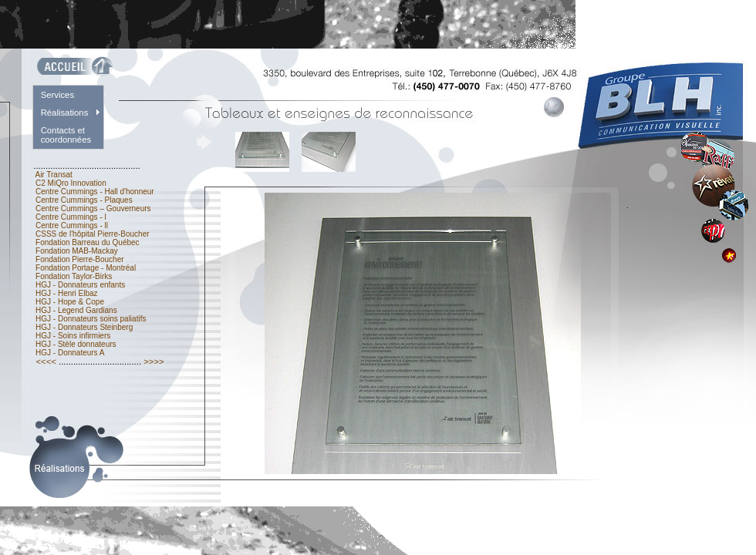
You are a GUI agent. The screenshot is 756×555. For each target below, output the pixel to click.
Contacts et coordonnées (66, 135)
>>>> (154, 362)
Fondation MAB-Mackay (76, 251)
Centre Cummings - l (71, 217)
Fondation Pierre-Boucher (79, 259)
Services (57, 95)
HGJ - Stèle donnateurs (76, 344)
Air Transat (54, 175)
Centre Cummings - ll (71, 225)
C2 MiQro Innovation (71, 183)
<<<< (46, 362)
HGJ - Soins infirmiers (73, 336)
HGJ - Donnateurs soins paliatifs (91, 319)
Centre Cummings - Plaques (84, 200)
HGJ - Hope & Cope (69, 302)
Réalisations (65, 113)
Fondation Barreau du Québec (87, 242)
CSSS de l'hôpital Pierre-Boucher (92, 234)
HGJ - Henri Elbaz (66, 293)
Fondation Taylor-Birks (74, 276)
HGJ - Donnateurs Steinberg (84, 327)
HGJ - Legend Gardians (76, 310)
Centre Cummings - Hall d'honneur (94, 192)
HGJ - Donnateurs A (70, 353)
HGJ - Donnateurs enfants (80, 285)
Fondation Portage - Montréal (86, 268)
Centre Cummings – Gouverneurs (93, 209)
